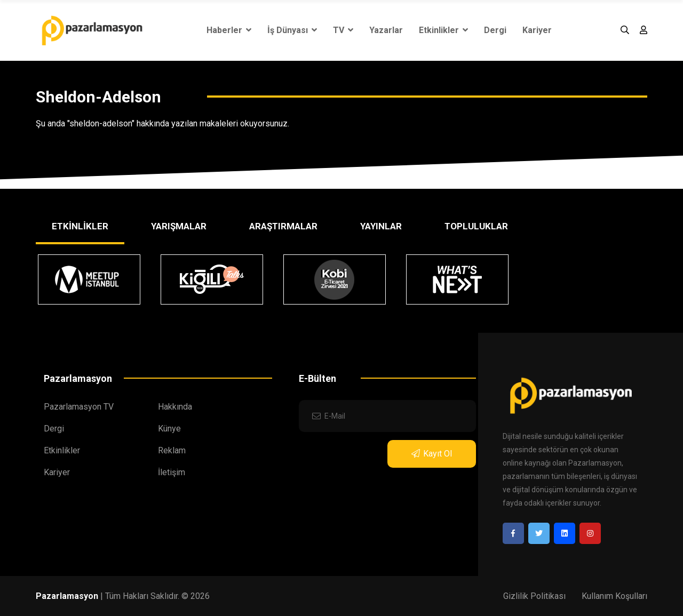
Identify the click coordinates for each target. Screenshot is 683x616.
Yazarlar (386, 30)
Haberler (229, 30)
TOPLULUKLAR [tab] (476, 226)
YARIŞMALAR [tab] (179, 226)
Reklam (172, 450)
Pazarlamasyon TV (79, 407)
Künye (169, 429)
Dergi (495, 30)
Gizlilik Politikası (534, 596)
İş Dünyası (292, 30)
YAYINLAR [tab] (381, 226)
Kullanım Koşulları (614, 596)
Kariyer (537, 30)
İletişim (172, 472)
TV (343, 30)
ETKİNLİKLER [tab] (80, 226)
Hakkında (175, 407)
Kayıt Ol (432, 454)
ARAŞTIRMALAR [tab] (283, 226)
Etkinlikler (443, 30)
